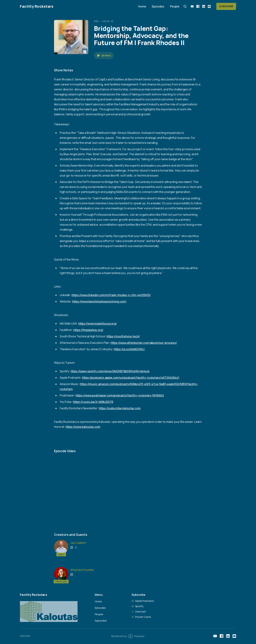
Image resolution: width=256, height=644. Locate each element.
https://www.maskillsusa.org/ (98, 324)
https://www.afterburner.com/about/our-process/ (144, 343)
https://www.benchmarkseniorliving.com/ (99, 301)
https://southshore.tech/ (123, 336)
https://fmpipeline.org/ (88, 330)
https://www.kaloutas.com (83, 427)
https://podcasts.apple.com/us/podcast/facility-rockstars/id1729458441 (131, 378)
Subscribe (226, 6)
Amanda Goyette (82, 570)
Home (142, 6)
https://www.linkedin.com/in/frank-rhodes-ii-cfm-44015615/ (111, 295)
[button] (104, 56)
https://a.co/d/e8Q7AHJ (129, 349)
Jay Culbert (78, 543)
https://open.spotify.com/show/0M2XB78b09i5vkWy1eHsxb (110, 371)
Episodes (158, 6)
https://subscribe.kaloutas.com (120, 408)
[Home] (77, 6)
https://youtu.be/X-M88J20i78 (93, 402)
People (175, 6)
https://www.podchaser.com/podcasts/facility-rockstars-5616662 (120, 395)
